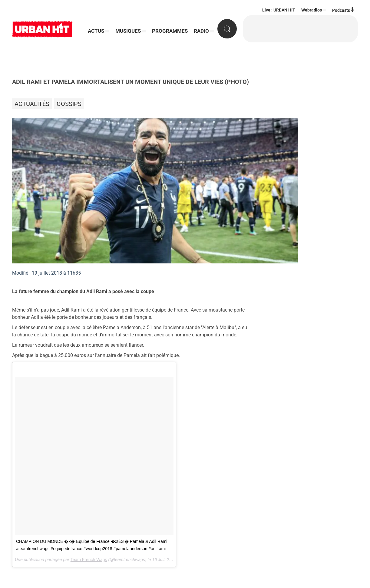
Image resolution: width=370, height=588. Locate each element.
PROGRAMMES (170, 31)
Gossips (69, 104)
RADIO (201, 31)
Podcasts (344, 10)
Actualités (32, 104)
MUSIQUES (128, 31)
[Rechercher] (227, 29)
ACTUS (96, 31)
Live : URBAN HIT (279, 10)
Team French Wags (89, 560)
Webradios (312, 10)
